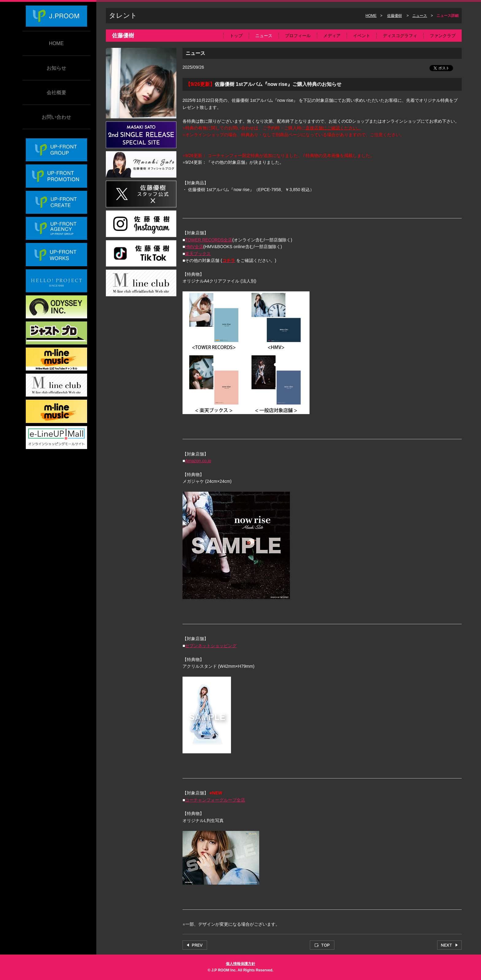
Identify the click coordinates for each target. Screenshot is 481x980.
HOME (56, 43)
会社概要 (56, 92)
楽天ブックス (198, 254)
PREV (195, 945)
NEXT (449, 945)
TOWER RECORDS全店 (209, 240)
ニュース (420, 16)
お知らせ (56, 68)
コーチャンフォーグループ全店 (215, 800)
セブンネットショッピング (211, 646)
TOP (322, 945)
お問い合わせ (56, 117)
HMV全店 (194, 247)
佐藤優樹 (394, 16)
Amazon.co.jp (198, 461)
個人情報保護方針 (240, 964)
